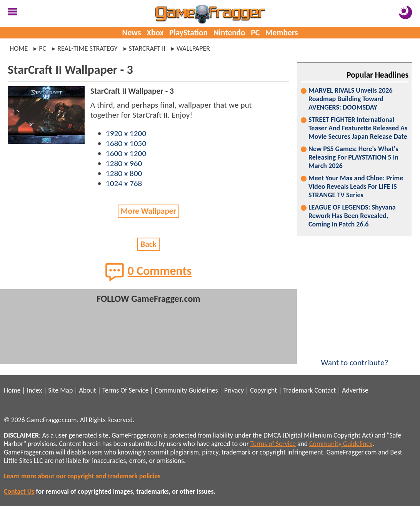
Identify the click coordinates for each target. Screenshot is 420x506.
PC (255, 33)
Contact (325, 390)
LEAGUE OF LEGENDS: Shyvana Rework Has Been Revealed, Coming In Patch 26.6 (352, 216)
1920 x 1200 (126, 133)
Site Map (60, 390)
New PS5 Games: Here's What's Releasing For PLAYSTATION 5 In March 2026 (353, 157)
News (131, 33)
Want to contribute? (355, 358)
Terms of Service (273, 444)
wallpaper (193, 48)
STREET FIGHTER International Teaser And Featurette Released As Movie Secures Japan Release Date (358, 128)
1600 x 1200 (126, 153)
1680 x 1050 (126, 143)
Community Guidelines (186, 390)
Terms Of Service (125, 390)
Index (34, 390)
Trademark (298, 390)
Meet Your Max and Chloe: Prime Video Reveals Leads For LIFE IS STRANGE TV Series (356, 186)
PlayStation (188, 33)
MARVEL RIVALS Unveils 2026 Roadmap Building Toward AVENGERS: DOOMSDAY (351, 99)
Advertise (355, 390)
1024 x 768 (124, 183)
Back (148, 244)
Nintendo (229, 33)
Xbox (155, 33)
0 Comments (149, 272)
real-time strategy (87, 48)
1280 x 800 (124, 173)
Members (282, 33)
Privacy (234, 390)
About (87, 390)
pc (42, 48)
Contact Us (19, 491)
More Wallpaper (148, 211)
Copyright (263, 390)
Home (19, 48)
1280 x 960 (124, 163)
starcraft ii (147, 48)
